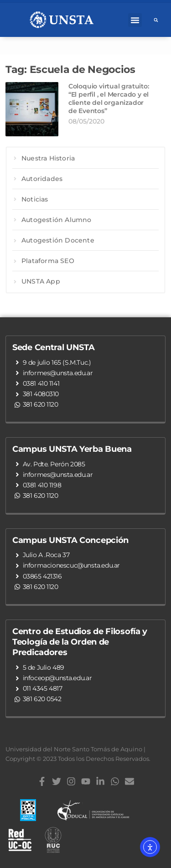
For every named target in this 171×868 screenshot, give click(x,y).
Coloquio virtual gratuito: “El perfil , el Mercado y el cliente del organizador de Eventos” (109, 99)
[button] (135, 20)
